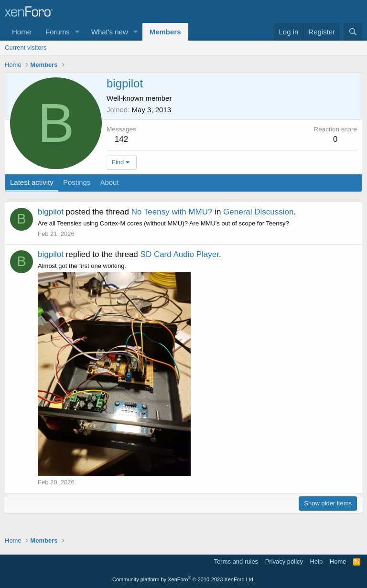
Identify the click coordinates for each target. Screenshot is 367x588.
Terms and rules (236, 561)
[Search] (353, 32)
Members (165, 32)
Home (22, 32)
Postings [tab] (77, 182)
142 (121, 139)
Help (317, 561)
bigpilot (51, 212)
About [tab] (109, 182)
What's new (110, 32)
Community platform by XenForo (183, 579)
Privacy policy (284, 561)
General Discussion (258, 212)
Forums (58, 32)
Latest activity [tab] (32, 182)
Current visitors (26, 48)
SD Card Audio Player (180, 254)
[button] (77, 32)
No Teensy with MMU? (172, 212)
